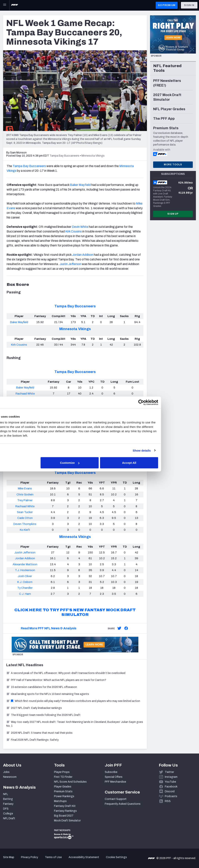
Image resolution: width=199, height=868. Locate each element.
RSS (168, 801)
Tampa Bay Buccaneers (75, 306)
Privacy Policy (30, 857)
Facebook (171, 787)
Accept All (156, 463)
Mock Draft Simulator (67, 821)
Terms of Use (53, 857)
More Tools (173, 165)
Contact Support (116, 799)
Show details (168, 450)
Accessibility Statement (84, 857)
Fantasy (8, 804)
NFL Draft (9, 818)
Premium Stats (63, 791)
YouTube (170, 782)
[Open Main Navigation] (5, 5)
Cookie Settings (116, 857)
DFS (6, 809)
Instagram (171, 777)
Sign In (189, 5)
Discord (170, 791)
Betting (8, 799)
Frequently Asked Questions (123, 804)
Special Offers (114, 777)
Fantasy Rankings (65, 811)
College (8, 814)
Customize (99, 463)
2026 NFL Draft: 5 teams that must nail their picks (39, 733)
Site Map (9, 857)
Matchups (60, 801)
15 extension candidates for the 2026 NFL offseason (42, 687)
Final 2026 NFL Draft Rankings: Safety (32, 740)
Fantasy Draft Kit (65, 806)
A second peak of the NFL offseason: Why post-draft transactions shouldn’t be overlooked (66, 673)
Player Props (62, 772)
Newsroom (10, 777)
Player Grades (63, 787)
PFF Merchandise (115, 782)
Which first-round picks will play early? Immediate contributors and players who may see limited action (73, 701)
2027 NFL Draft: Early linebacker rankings (34, 708)
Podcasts (171, 796)
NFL (6, 794)
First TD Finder (63, 777)
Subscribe (111, 772)
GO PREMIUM (167, 5)
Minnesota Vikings (75, 329)
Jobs (6, 772)
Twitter (169, 772)
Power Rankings (64, 796)
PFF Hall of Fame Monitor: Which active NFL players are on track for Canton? (56, 680)
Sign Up (173, 214)
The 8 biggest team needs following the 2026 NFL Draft (43, 715)
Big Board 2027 (64, 816)
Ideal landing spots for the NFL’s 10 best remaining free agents (48, 694)
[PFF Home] (15, 5)
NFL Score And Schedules (70, 782)
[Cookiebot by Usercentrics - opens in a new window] (167, 402)
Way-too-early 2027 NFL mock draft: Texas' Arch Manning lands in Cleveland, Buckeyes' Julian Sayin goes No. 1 (75, 724)
